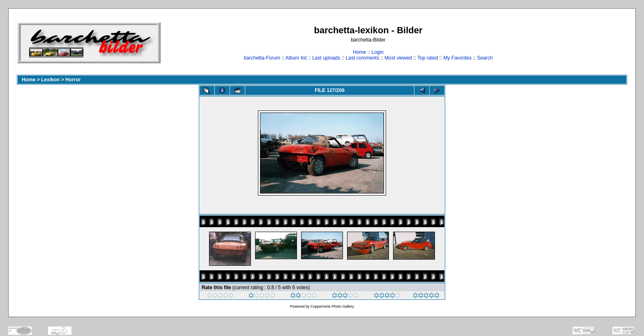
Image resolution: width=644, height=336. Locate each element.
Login (377, 52)
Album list (296, 58)
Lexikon (50, 80)
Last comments (362, 58)
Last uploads (326, 58)
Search (485, 58)
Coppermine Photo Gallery (332, 306)
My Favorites (458, 58)
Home (359, 52)
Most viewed (398, 58)
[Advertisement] (601, 43)
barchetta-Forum (262, 58)
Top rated (428, 58)
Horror (73, 80)
